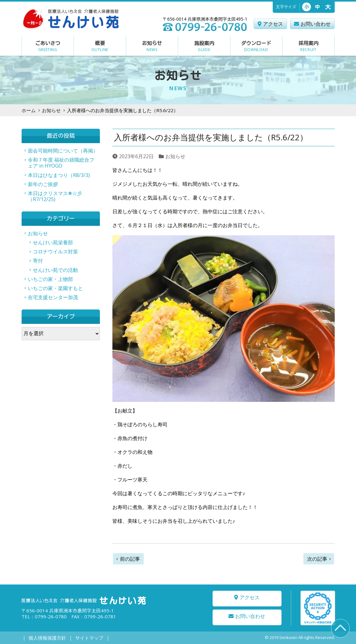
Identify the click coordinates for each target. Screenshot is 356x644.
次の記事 (317, 559)
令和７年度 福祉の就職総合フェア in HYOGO (61, 163)
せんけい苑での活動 (55, 270)
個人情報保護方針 (46, 638)
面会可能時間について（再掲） (63, 151)
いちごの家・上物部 (50, 279)
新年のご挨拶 (43, 184)
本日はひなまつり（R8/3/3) (59, 175)
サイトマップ (85, 638)
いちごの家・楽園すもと (55, 288)
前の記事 (130, 559)
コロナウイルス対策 (55, 252)
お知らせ (51, 110)
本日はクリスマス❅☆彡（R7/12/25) (55, 196)
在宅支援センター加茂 (53, 297)
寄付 (38, 261)
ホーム (29, 110)
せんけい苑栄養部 (53, 242)
